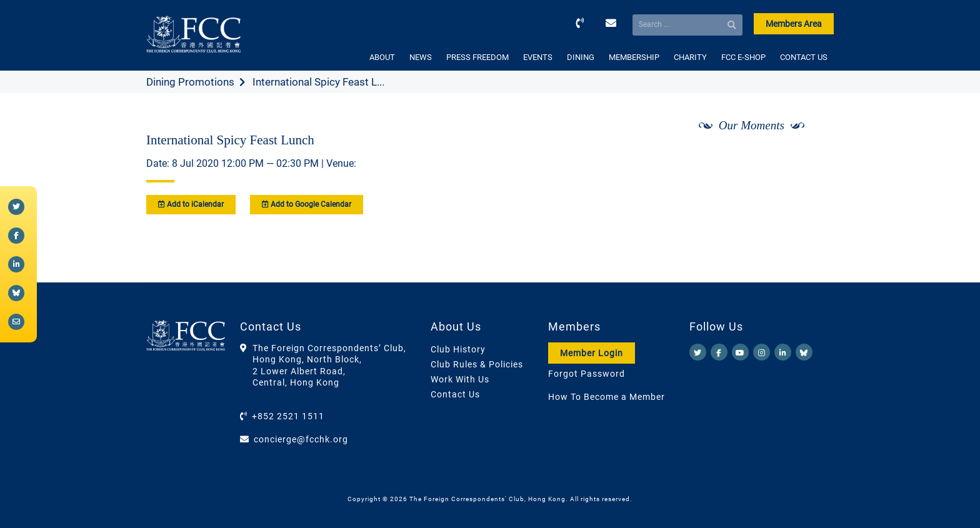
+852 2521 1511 (288, 416)
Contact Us (455, 394)
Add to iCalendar (191, 204)
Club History (458, 349)
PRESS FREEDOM (477, 57)
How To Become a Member (607, 397)
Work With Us (460, 379)
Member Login (592, 353)
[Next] (811, 158)
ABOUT (382, 57)
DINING (581, 57)
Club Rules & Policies (477, 364)
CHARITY (690, 57)
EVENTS (538, 57)
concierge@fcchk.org (301, 439)
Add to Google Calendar (307, 204)
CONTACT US (804, 57)
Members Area (794, 24)
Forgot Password (587, 374)
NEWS (421, 57)
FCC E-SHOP (743, 57)
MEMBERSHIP (634, 57)
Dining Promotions (190, 82)
